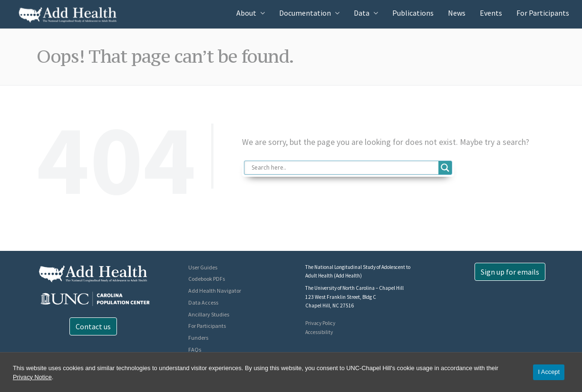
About (246, 13)
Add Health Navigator (215, 291)
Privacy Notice (32, 377)
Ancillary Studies (209, 314)
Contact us (93, 326)
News (457, 13)
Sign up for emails (510, 272)
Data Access (203, 302)
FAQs (195, 349)
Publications (413, 13)
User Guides (203, 267)
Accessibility (319, 332)
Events (491, 13)
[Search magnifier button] (445, 168)
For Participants (543, 13)
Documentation (305, 13)
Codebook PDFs (207, 279)
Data (362, 13)
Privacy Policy (320, 323)
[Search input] (344, 168)
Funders (198, 338)
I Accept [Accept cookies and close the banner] (549, 372)
